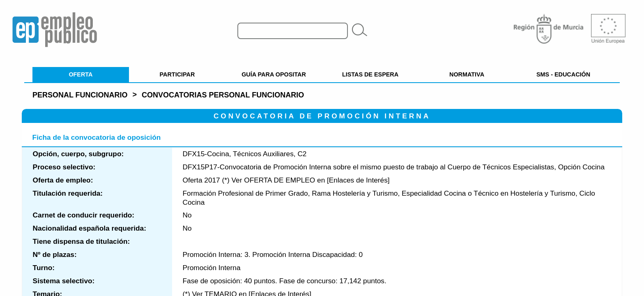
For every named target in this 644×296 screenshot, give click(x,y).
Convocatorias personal (223, 95)
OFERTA (80, 74)
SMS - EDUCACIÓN (563, 74)
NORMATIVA (467, 74)
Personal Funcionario (80, 95)
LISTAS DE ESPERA (370, 74)
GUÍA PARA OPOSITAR (274, 74)
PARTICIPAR (177, 74)
